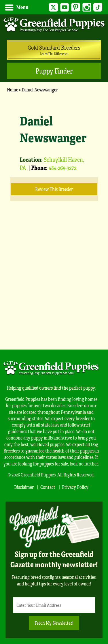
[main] (54, 218)
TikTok (98, 7)
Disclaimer (24, 487)
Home (13, 90)
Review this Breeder (54, 189)
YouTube (65, 7)
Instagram (87, 7)
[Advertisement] (54, 284)
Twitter (53, 7)
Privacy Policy (75, 487)
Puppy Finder (54, 71)
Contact (48, 487)
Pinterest (76, 7)
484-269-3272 (62, 167)
